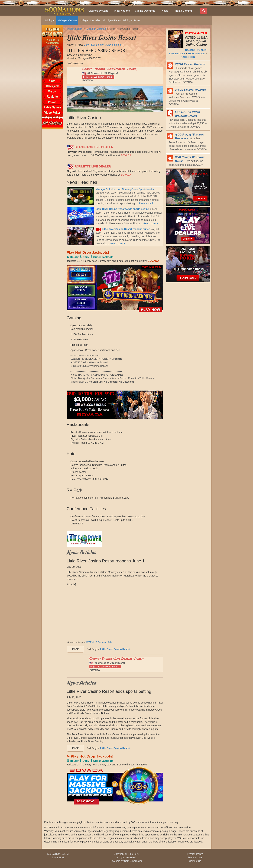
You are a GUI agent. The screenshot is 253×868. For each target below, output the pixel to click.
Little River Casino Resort (124, 29)
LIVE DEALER (177, 53)
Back (75, 649)
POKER (201, 50)
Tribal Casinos (74, 29)
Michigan (50, 20)
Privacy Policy (195, 854)
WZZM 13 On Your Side (99, 642)
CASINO (190, 50)
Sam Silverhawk (133, 861)
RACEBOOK (188, 57)
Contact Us (195, 861)
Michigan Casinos (67, 20)
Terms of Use (195, 857)
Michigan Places (112, 20)
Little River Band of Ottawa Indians (102, 45)
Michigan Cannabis (90, 20)
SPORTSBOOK (196, 53)
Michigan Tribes (132, 20)
